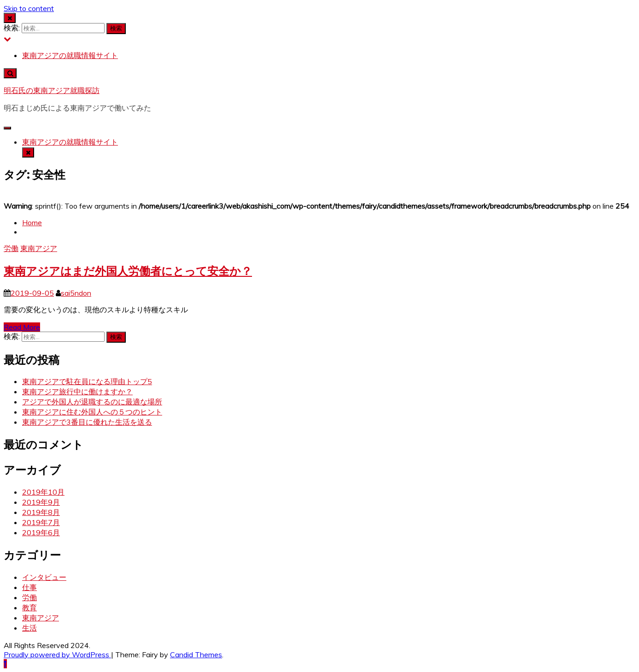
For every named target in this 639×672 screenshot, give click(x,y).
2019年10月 (43, 492)
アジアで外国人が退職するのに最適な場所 (92, 402)
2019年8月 (41, 512)
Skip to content (29, 8)
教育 (29, 608)
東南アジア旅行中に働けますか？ (77, 392)
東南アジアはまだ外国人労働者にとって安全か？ (128, 271)
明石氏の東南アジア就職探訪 (52, 90)
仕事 (29, 587)
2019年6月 (41, 532)
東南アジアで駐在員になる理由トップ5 (87, 381)
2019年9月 (41, 502)
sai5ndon (76, 293)
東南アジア (39, 248)
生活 (29, 628)
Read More (22, 327)
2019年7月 (41, 522)
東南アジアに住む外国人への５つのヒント (92, 412)
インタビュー (44, 577)
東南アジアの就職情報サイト (70, 55)
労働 (11, 248)
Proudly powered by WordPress (57, 654)
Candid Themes (196, 654)
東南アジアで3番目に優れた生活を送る (87, 422)
